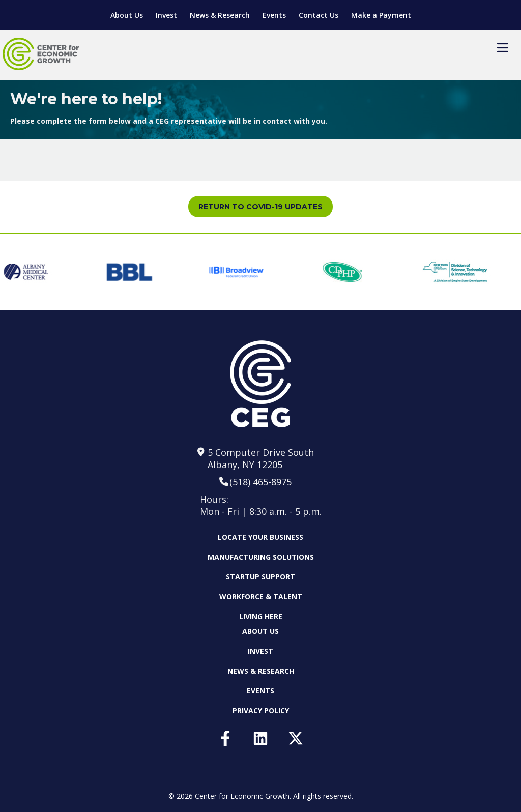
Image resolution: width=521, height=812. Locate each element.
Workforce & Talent (261, 597)
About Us (127, 15)
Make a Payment (381, 15)
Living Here (261, 616)
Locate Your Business (260, 537)
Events (274, 15)
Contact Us (319, 15)
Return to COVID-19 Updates (260, 207)
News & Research (220, 15)
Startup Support (260, 577)
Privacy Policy (261, 710)
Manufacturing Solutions (261, 557)
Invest (166, 15)
